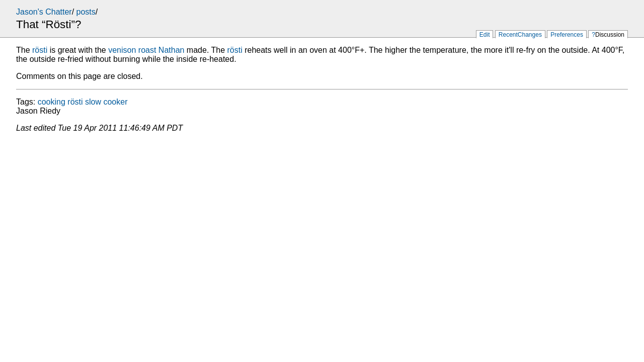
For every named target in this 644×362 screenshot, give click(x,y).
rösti (40, 50)
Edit (485, 35)
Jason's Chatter (44, 12)
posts (86, 12)
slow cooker (106, 102)
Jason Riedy (38, 111)
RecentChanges (520, 35)
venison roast (132, 50)
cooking (52, 102)
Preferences (567, 35)
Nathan (172, 50)
